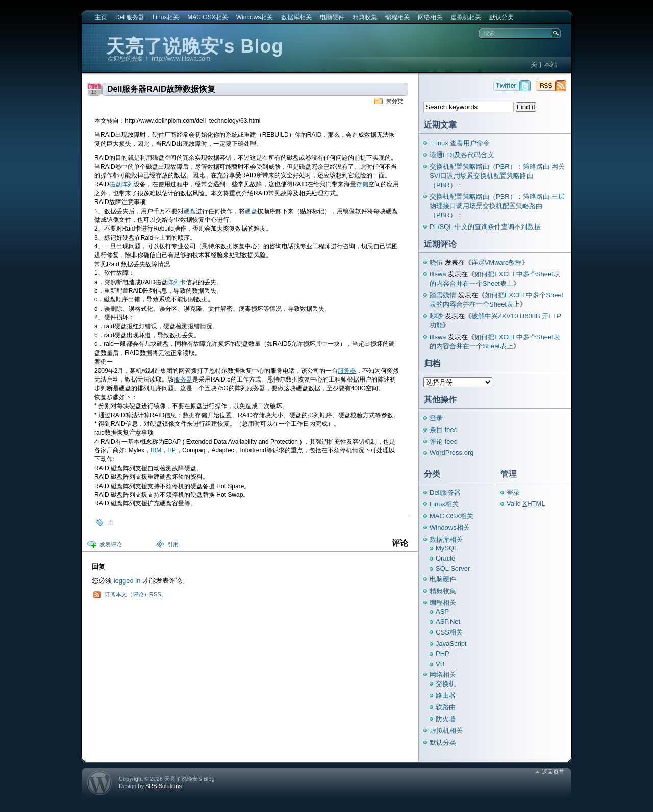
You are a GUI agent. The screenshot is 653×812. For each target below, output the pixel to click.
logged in (127, 581)
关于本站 (544, 65)
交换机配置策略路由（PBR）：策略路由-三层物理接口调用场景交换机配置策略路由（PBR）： (497, 206)
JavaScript (451, 643)
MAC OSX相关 (207, 17)
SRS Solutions (164, 786)
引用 (173, 544)
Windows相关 (255, 17)
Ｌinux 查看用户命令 (460, 143)
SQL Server (453, 568)
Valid (526, 504)
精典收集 (365, 17)
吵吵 (436, 316)
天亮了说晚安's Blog (195, 46)
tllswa (438, 274)
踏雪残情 (443, 295)
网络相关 (430, 17)
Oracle (445, 558)
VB (440, 664)
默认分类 (501, 17)
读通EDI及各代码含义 (462, 155)
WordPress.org (451, 453)
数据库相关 (296, 17)
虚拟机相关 (466, 17)
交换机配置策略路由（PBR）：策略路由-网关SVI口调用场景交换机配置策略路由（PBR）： (497, 176)
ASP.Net (448, 621)
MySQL (447, 548)
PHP (443, 654)
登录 (436, 418)
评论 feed (444, 441)
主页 (101, 17)
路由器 (446, 695)
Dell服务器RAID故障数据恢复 (161, 89)
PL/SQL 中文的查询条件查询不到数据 (485, 227)
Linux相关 (166, 17)
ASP (442, 611)
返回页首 (553, 772)
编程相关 (397, 17)
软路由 (446, 707)
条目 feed (444, 430)
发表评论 (111, 544)
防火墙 (446, 719)
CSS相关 (449, 632)
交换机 (446, 684)
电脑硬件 (332, 17)
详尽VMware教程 (497, 262)
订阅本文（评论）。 (136, 594)
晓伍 (436, 262)
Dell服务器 (130, 17)
